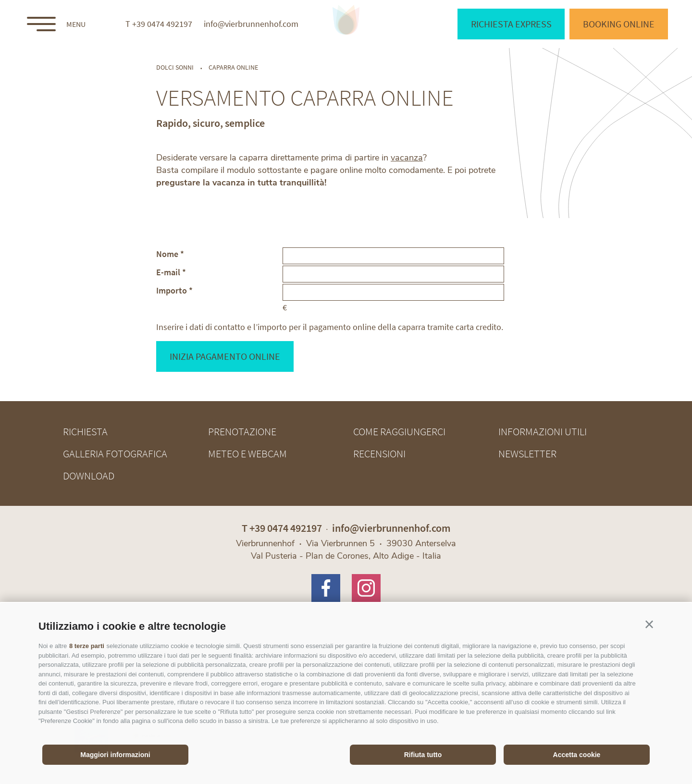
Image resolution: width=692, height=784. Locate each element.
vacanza (407, 158)
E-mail (168, 272)
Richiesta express (511, 24)
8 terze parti (87, 646)
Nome (167, 253)
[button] (649, 625)
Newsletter (527, 453)
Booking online (619, 24)
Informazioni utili (543, 431)
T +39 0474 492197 (159, 24)
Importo (172, 290)
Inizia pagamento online (225, 356)
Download (89, 476)
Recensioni (379, 453)
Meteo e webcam (247, 453)
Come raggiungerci (399, 431)
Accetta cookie (577, 755)
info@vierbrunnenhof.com (251, 24)
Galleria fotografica (115, 453)
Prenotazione (242, 431)
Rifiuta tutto (423, 755)
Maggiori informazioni (115, 755)
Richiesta (85, 431)
